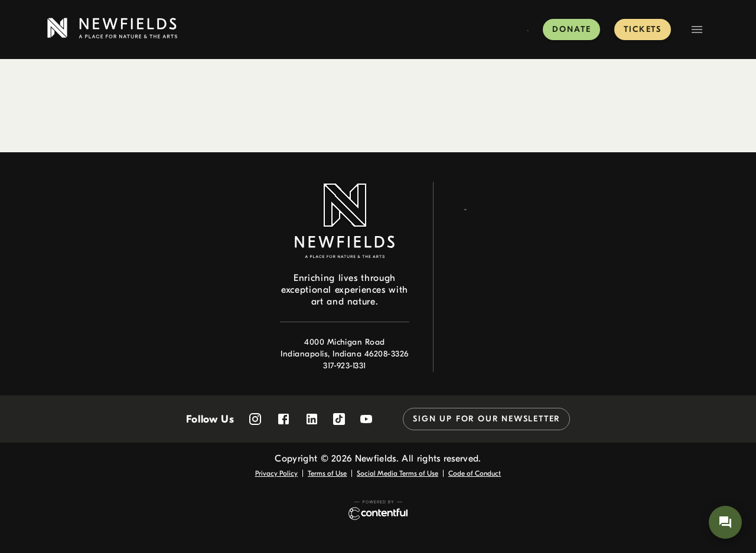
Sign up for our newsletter (486, 419)
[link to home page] (112, 28)
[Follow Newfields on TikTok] (339, 419)
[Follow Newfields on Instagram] (255, 419)
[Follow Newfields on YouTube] (366, 419)
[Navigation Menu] (697, 30)
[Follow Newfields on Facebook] (283, 419)
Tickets (643, 29)
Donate (571, 29)
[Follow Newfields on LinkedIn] (312, 419)
